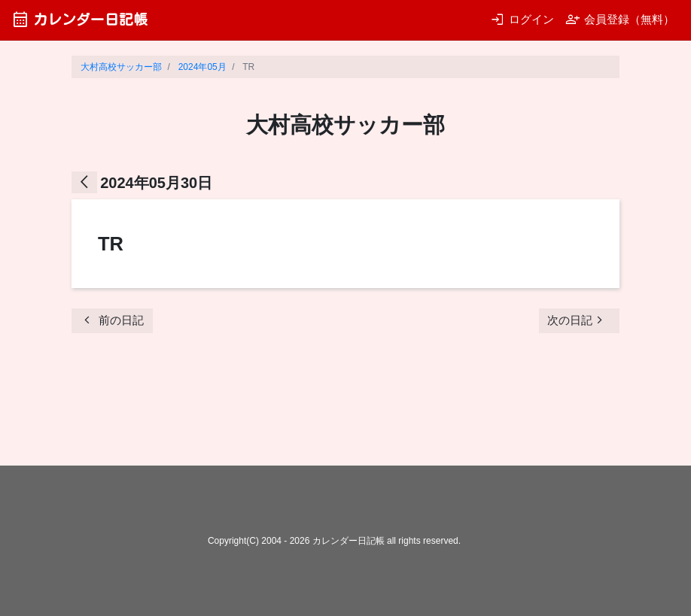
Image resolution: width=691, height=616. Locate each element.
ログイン (522, 19)
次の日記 (577, 320)
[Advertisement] (345, 404)
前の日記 (112, 320)
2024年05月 (202, 67)
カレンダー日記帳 (79, 19)
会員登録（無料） (620, 19)
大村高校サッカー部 (121, 67)
